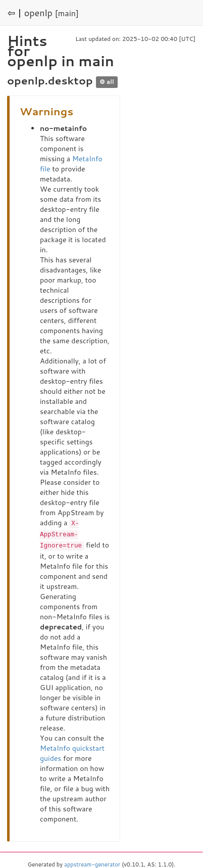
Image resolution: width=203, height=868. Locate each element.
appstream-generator (92, 863)
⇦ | (15, 13)
